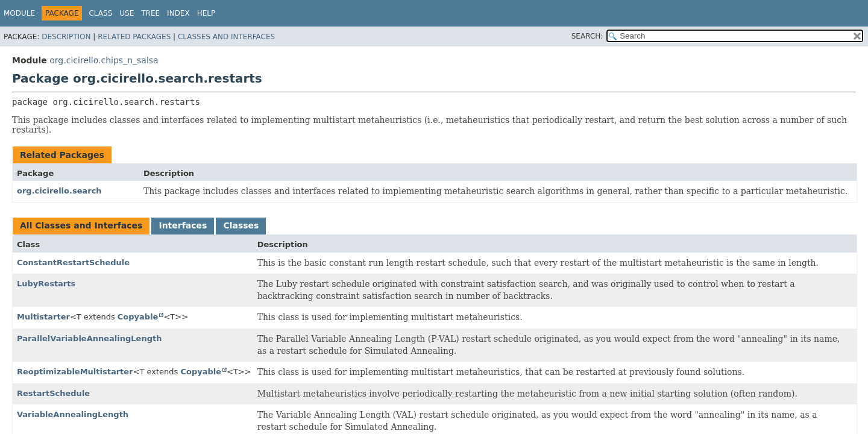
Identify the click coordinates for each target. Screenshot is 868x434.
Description (66, 37)
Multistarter (43, 317)
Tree (150, 13)
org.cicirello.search (59, 191)
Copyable (138, 317)
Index (178, 13)
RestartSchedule (53, 393)
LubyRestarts (46, 284)
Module (19, 13)
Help (206, 13)
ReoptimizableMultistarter (75, 372)
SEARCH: (587, 36)
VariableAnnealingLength (73, 414)
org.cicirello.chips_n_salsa (104, 60)
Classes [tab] (241, 225)
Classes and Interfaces (226, 37)
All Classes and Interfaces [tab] (81, 225)
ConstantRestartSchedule (73, 263)
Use (127, 13)
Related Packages (134, 37)
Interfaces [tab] (183, 225)
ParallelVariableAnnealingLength (89, 338)
